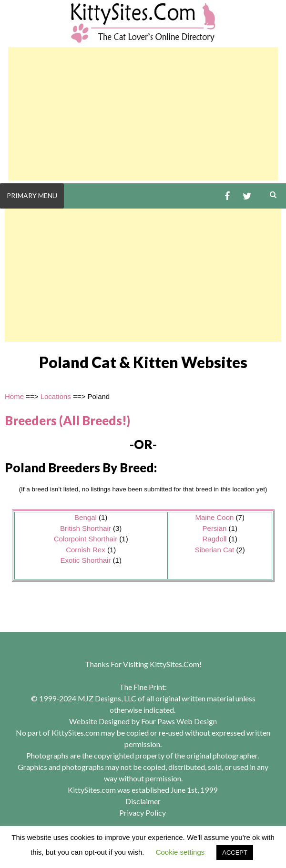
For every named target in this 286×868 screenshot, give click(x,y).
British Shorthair (86, 528)
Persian (215, 528)
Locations (56, 396)
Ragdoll (215, 539)
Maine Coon (215, 517)
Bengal (86, 517)
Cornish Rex (86, 550)
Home (14, 396)
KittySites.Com (174, 664)
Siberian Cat (215, 550)
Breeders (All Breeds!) (67, 420)
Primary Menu (32, 195)
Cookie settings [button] (180, 852)
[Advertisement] (143, 114)
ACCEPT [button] (235, 853)
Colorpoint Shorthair (86, 539)
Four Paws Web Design (179, 721)
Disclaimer (143, 801)
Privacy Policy (143, 813)
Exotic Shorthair (86, 560)
